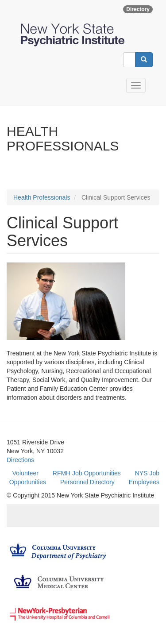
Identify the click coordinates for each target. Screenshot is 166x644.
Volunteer (25, 473)
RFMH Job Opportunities (87, 473)
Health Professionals (42, 197)
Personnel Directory (87, 482)
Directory (138, 9)
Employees (144, 482)
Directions (20, 460)
